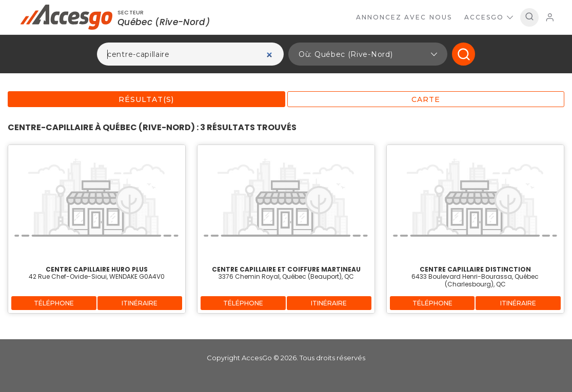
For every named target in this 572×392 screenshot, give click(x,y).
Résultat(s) (146, 99)
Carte (426, 99)
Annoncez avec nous (404, 17)
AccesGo (489, 17)
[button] (368, 54)
